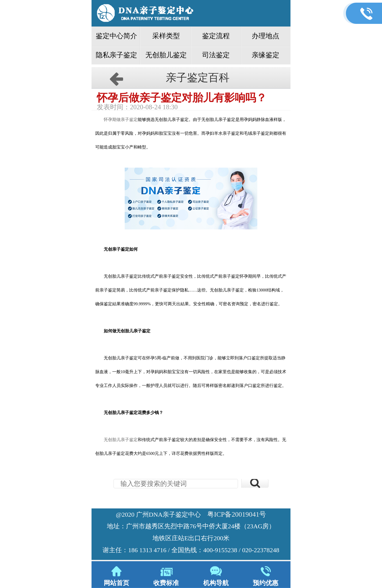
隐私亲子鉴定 (116, 55)
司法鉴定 (216, 55)
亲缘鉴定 (266, 55)
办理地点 (266, 36)
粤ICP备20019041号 (237, 514)
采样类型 (166, 36)
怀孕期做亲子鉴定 (121, 119)
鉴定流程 (216, 36)
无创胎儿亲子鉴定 (121, 440)
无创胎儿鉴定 (166, 55)
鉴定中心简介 (116, 36)
